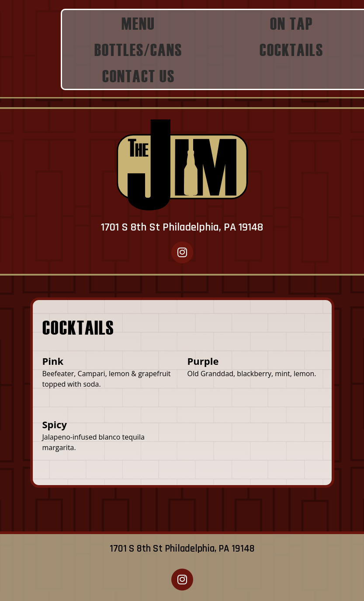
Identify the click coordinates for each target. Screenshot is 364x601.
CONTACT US (139, 75)
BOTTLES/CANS (138, 49)
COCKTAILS (291, 49)
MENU (138, 23)
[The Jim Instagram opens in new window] (182, 252)
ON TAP (291, 23)
